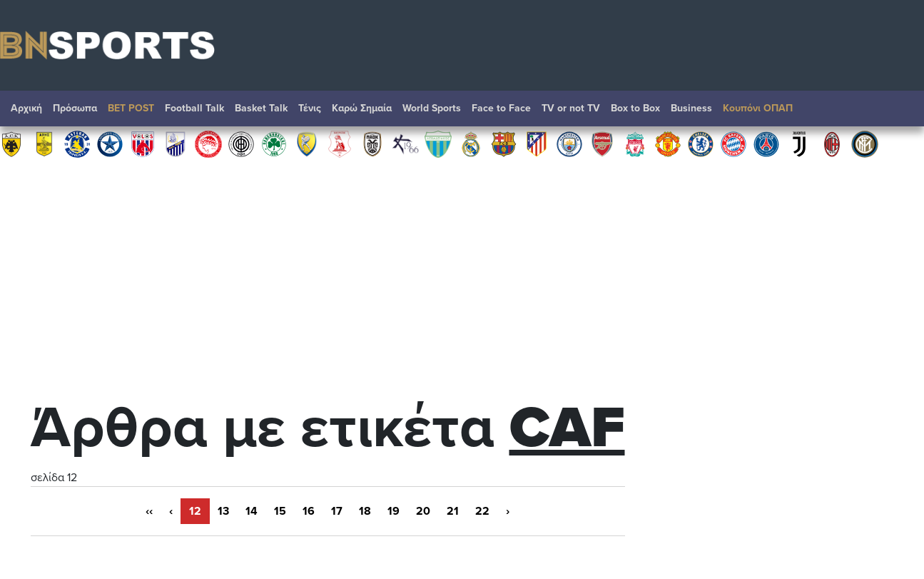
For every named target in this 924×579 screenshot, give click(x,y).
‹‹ (149, 511)
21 (453, 511)
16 (309, 511)
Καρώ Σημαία (362, 108)
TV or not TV (571, 108)
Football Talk (194, 108)
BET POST (131, 108)
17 (337, 511)
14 (252, 511)
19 (394, 511)
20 (423, 511)
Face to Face (501, 108)
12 (195, 511)
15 (280, 511)
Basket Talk (261, 108)
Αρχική (26, 108)
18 (365, 511)
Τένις (310, 108)
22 (482, 511)
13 (223, 511)
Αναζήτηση (899, 112)
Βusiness (691, 108)
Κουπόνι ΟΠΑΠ (758, 108)
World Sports (432, 108)
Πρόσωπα (75, 108)
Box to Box (635, 108)
